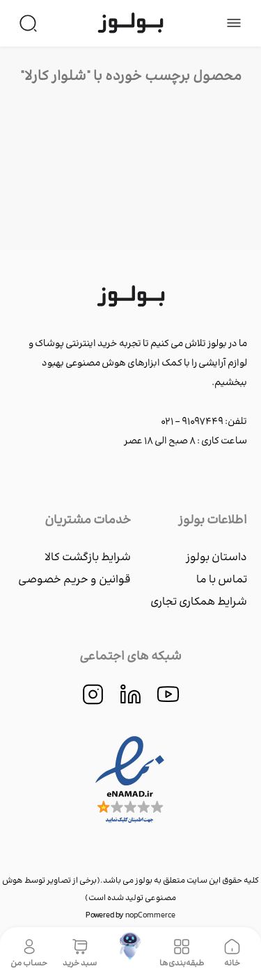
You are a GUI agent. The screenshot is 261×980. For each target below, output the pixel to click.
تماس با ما (222, 580)
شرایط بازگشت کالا (88, 558)
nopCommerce (150, 916)
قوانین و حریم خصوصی (74, 580)
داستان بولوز (216, 558)
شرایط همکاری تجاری (199, 602)
